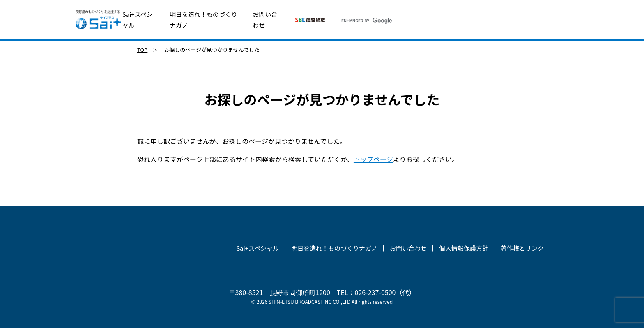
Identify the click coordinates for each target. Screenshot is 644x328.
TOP (142, 50)
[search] (444, 21)
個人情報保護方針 (464, 248)
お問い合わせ (265, 20)
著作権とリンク (522, 248)
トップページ (373, 159)
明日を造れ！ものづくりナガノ (204, 20)
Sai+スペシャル (138, 20)
